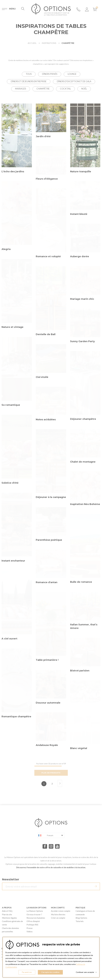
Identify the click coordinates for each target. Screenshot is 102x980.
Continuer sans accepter (86, 972)
